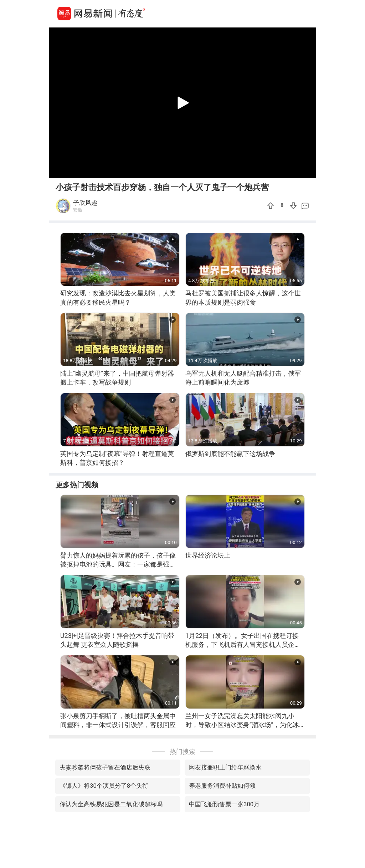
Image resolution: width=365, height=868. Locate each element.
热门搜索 (182, 752)
